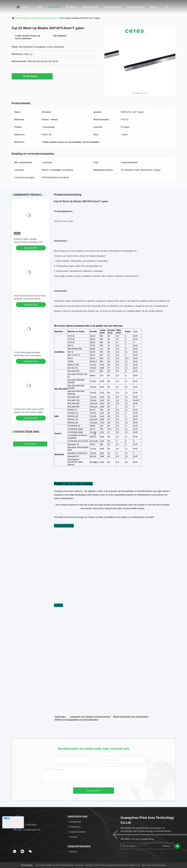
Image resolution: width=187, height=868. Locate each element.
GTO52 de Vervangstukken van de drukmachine (76, 720)
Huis (40, 7)
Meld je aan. (167, 846)
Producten (54, 7)
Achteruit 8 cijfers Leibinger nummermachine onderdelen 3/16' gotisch (28, 242)
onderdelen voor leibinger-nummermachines (90, 717)
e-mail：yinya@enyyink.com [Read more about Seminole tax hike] (27, 830)
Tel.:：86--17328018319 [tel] (25, 825)
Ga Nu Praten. (32, 76)
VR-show (71, 7)
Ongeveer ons (90, 7)
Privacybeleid (27, 865)
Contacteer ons (112, 7)
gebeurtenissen (136, 7)
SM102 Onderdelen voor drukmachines (131, 717)
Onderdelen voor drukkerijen (45, 18)
